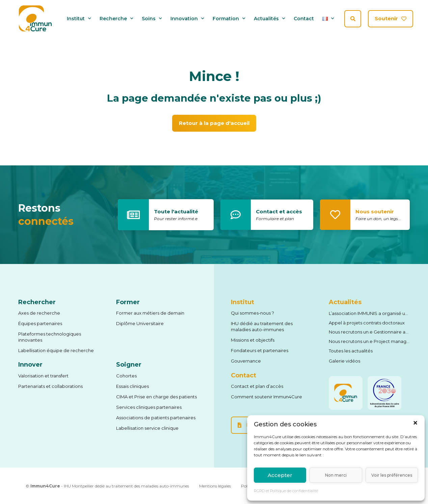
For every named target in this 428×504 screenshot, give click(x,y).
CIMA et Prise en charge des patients (156, 397)
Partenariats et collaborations (50, 386)
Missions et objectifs (253, 340)
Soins (152, 19)
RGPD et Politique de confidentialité (286, 491)
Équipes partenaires (40, 323)
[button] (415, 423)
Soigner (129, 365)
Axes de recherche (39, 313)
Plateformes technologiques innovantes (50, 337)
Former (128, 302)
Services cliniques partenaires (149, 407)
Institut (79, 19)
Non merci (336, 475)
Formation (229, 19)
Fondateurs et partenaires (260, 350)
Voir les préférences (392, 475)
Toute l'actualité (176, 211)
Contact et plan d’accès (257, 386)
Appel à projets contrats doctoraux (367, 323)
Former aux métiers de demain (150, 313)
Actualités (270, 19)
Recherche (116, 19)
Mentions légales (215, 486)
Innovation (187, 19)
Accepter (280, 475)
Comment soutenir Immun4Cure (266, 397)
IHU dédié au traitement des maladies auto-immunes (262, 326)
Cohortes (126, 376)
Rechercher (37, 302)
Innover (30, 365)
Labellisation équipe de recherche (56, 350)
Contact (304, 19)
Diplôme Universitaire (140, 323)
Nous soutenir (375, 211)
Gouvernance (246, 361)
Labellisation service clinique (147, 428)
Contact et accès (279, 211)
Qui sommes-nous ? (252, 313)
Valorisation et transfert (43, 376)
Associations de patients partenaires (156, 418)
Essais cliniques (132, 386)
